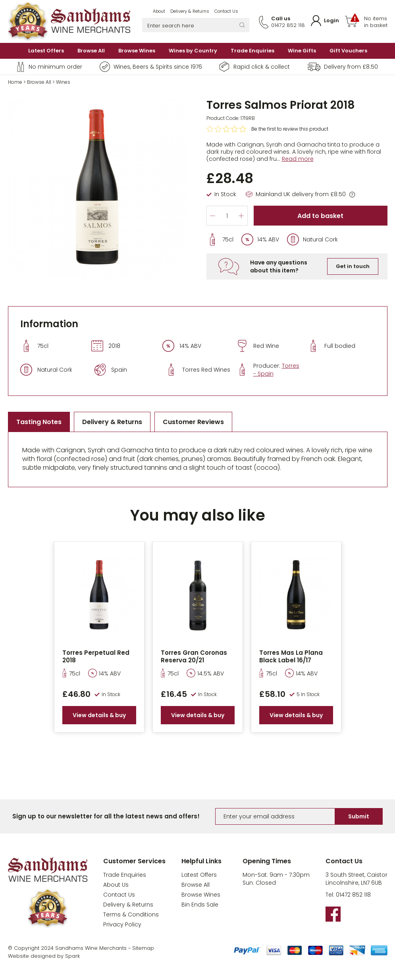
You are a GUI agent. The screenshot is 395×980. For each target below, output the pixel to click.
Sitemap (143, 948)
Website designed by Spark (44, 956)
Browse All (91, 51)
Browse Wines (137, 51)
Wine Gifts (302, 51)
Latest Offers (46, 51)
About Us (116, 885)
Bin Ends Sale (200, 905)
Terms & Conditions (131, 914)
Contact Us (226, 11)
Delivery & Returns (190, 11)
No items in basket (376, 22)
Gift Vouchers (348, 51)
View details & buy (99, 715)
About (159, 11)
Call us (281, 18)
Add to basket (320, 216)
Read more (298, 159)
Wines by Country (193, 51)
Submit (359, 816)
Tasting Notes (39, 422)
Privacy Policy (122, 924)
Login (331, 20)
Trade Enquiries (252, 51)
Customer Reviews (193, 422)
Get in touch (353, 266)
